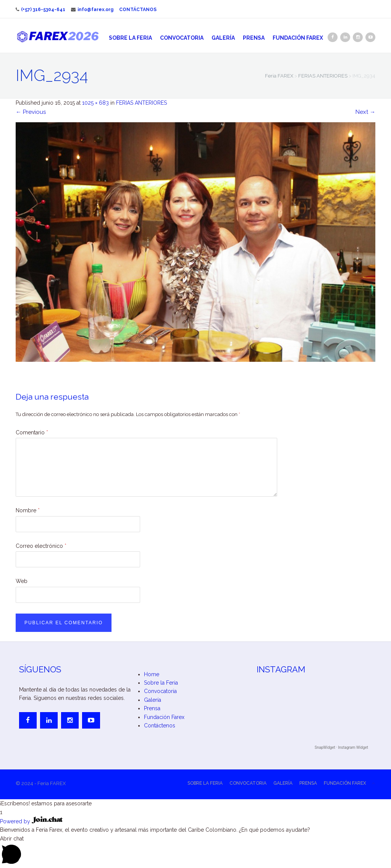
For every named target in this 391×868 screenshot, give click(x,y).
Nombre (28, 510)
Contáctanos (138, 10)
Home (152, 674)
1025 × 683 (95, 103)
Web (22, 581)
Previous (31, 112)
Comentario (32, 432)
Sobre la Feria (130, 38)
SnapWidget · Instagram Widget (341, 747)
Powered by (31, 821)
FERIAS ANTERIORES (141, 103)
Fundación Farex (298, 38)
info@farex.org (92, 10)
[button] (195, 803)
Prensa (254, 38)
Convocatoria (182, 38)
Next (365, 112)
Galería (223, 38)
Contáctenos (160, 725)
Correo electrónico (41, 546)
